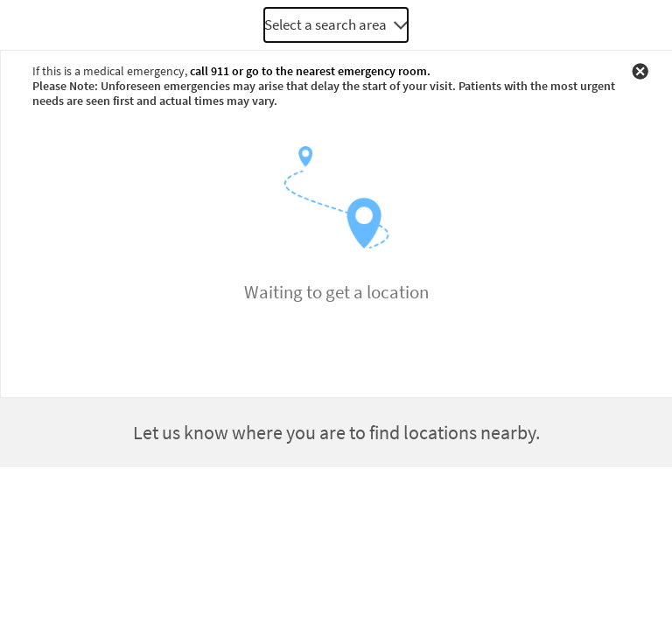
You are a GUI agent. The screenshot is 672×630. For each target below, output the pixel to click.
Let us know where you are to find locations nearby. (336, 433)
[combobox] (336, 25)
